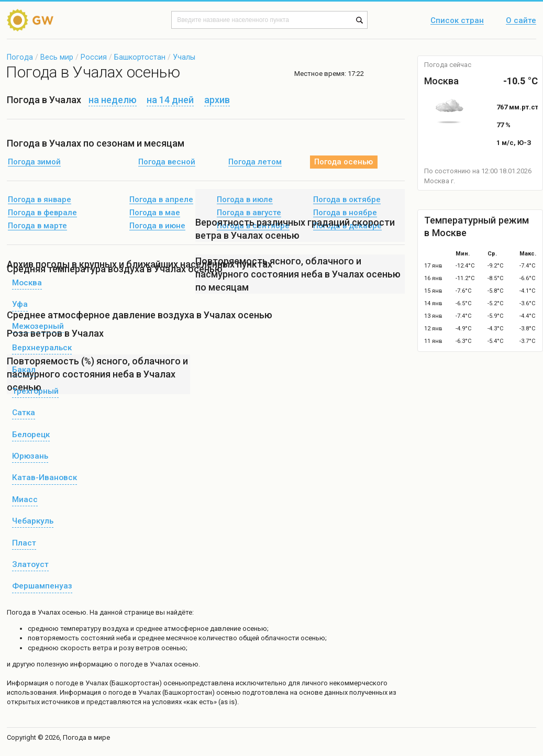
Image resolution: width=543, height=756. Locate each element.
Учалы (184, 57)
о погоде (65, 683)
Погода (20, 57)
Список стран (457, 21)
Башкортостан (140, 57)
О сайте (521, 21)
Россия (94, 57)
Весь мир (57, 57)
